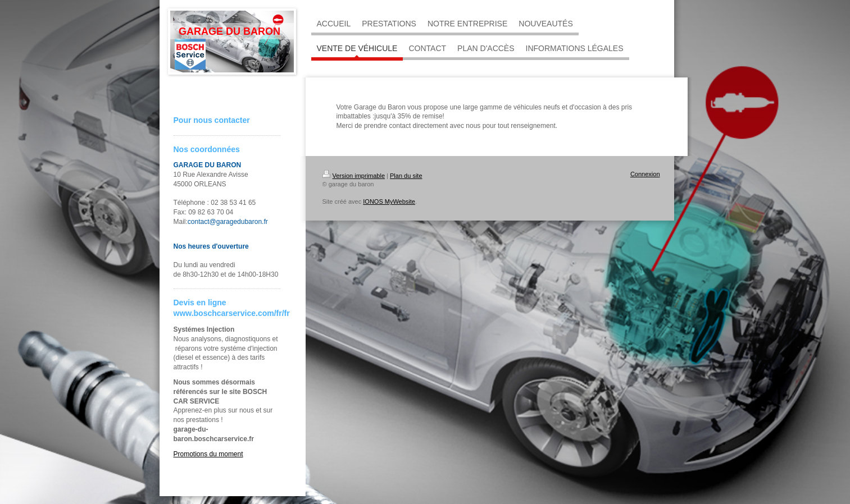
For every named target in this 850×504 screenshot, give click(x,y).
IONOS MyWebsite (389, 201)
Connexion (645, 174)
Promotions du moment (208, 454)
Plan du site (406, 176)
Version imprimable (354, 176)
